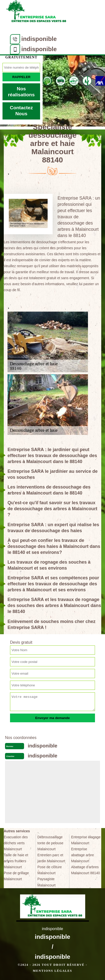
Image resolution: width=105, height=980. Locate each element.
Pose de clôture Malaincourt (49, 870)
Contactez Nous (21, 111)
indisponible (39, 39)
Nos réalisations (21, 92)
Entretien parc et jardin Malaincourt (51, 858)
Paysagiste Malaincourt (46, 882)
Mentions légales (52, 971)
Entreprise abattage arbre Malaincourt (83, 855)
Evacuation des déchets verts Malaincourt (16, 843)
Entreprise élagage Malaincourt (86, 840)
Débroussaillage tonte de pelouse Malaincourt (50, 843)
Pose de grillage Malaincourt (16, 876)
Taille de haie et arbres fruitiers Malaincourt (16, 861)
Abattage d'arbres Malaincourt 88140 (86, 870)
